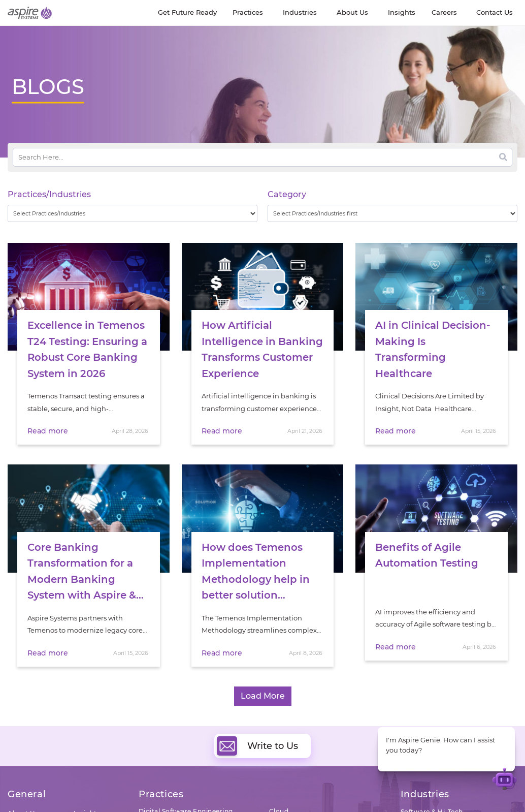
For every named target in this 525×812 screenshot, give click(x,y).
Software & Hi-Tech (432, 801)
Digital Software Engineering (186, 800)
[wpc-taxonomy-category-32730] (392, 213)
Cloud (279, 800)
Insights (87, 802)
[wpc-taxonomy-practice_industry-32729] (133, 213)
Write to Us (257, 735)
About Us (23, 802)
